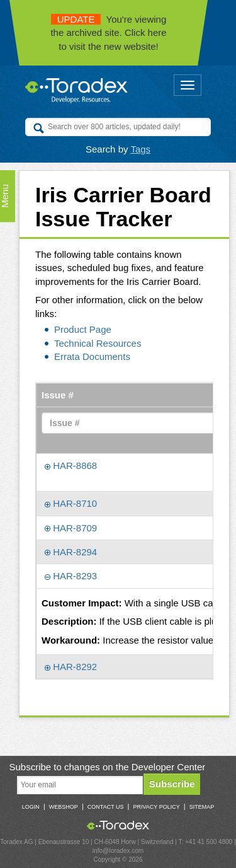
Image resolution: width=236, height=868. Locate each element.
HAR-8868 (71, 466)
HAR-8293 (71, 576)
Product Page (83, 329)
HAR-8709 (71, 528)
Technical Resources (98, 343)
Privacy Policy (156, 807)
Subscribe (172, 784)
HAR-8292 (71, 667)
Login (31, 807)
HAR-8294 (71, 552)
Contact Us (106, 807)
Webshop (64, 807)
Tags (140, 149)
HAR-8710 (71, 503)
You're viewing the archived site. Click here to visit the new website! (108, 33)
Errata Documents (92, 356)
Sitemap (202, 807)
